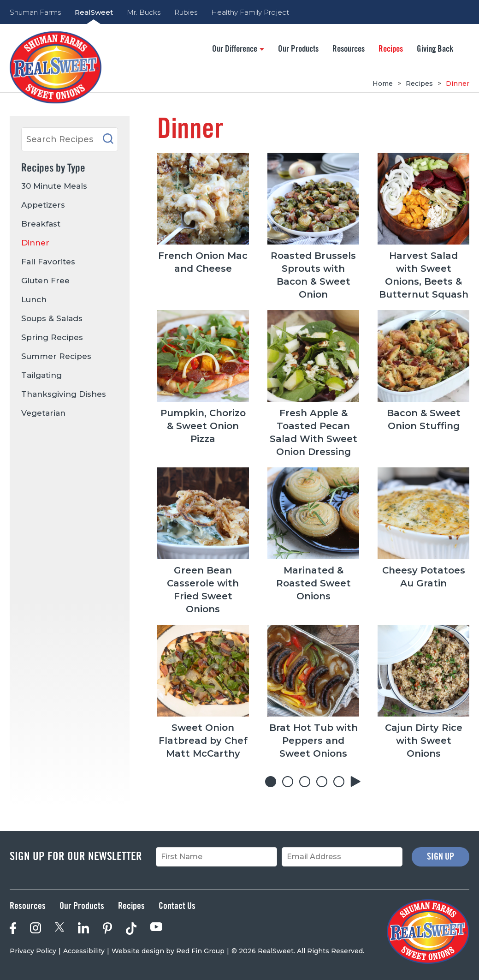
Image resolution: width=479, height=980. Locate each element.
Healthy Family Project (250, 12)
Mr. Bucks (144, 12)
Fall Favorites (48, 262)
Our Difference (238, 49)
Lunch (34, 299)
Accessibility (84, 951)
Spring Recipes (52, 337)
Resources (349, 49)
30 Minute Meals (54, 186)
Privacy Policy (33, 951)
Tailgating (41, 375)
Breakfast (41, 224)
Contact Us (177, 906)
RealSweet (94, 12)
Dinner (458, 84)
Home (383, 84)
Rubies (186, 12)
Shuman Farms (35, 12)
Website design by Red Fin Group (168, 951)
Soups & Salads (52, 318)
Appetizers (43, 205)
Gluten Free (45, 281)
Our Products (298, 49)
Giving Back (435, 49)
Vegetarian (43, 413)
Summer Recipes (56, 356)
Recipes (391, 49)
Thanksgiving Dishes (64, 394)
